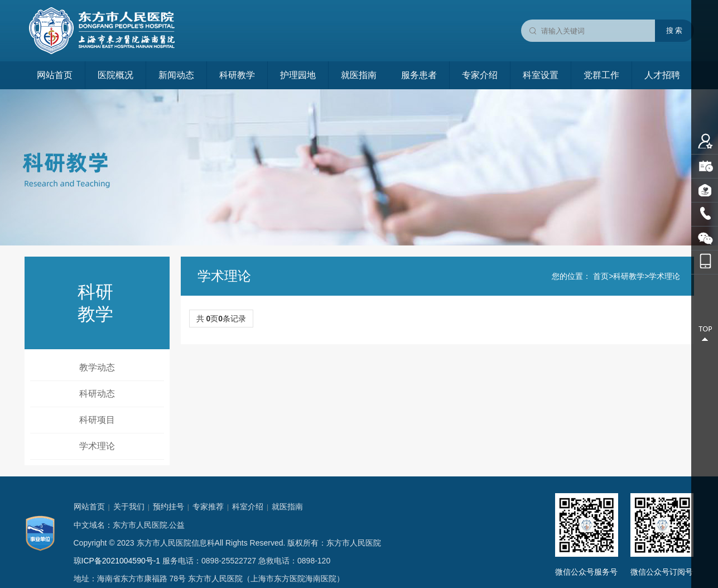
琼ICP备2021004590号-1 (117, 561)
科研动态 (97, 394)
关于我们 (129, 507)
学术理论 (97, 446)
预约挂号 (168, 507)
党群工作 (601, 75)
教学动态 (97, 367)
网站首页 (55, 75)
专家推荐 (208, 507)
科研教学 (237, 75)
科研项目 (97, 420)
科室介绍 (248, 507)
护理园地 (298, 75)
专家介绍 (480, 75)
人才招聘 (662, 75)
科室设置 (541, 75)
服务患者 (419, 75)
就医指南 (359, 75)
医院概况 (115, 75)
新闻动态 (176, 75)
